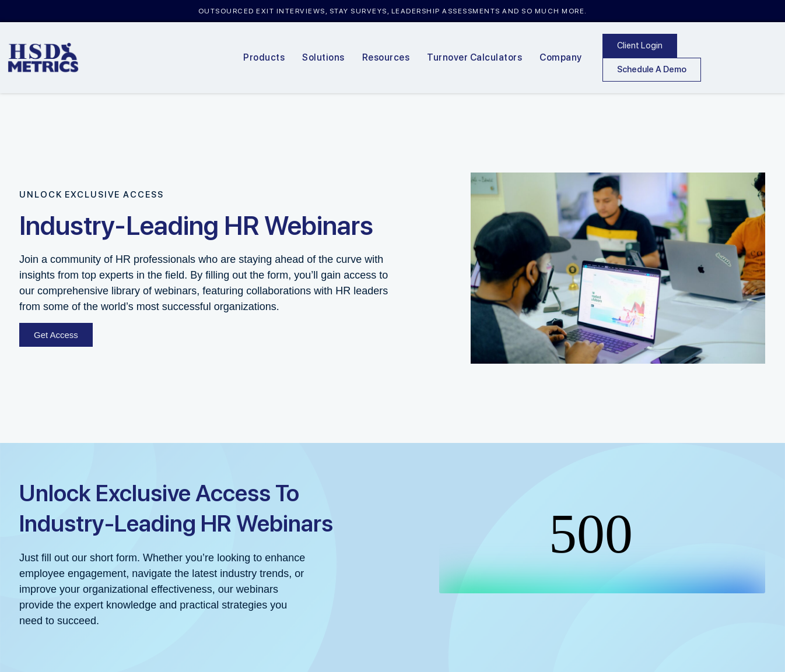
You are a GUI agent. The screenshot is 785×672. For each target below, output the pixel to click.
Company (561, 57)
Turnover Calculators (474, 57)
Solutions (323, 57)
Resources (386, 57)
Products (264, 57)
